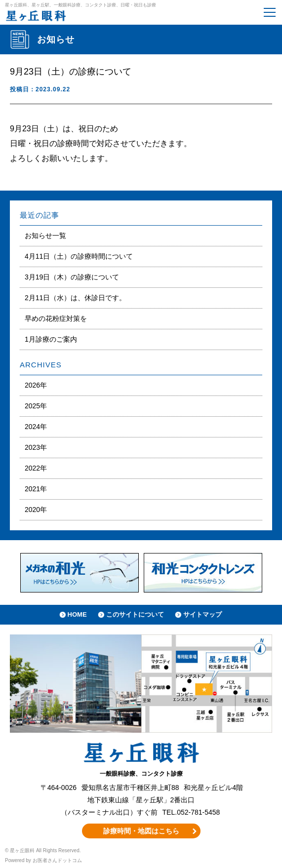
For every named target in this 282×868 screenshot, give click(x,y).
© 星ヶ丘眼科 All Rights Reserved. (43, 850)
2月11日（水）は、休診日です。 (75, 298)
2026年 (36, 385)
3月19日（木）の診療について (72, 277)
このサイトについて (135, 614)
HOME (77, 614)
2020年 (36, 510)
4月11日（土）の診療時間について (79, 256)
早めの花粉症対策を (56, 318)
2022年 (36, 468)
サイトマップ (202, 614)
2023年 (36, 447)
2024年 (36, 427)
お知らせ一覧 (45, 236)
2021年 (36, 489)
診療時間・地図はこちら (141, 831)
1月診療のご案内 (51, 339)
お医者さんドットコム (57, 860)
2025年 (36, 406)
